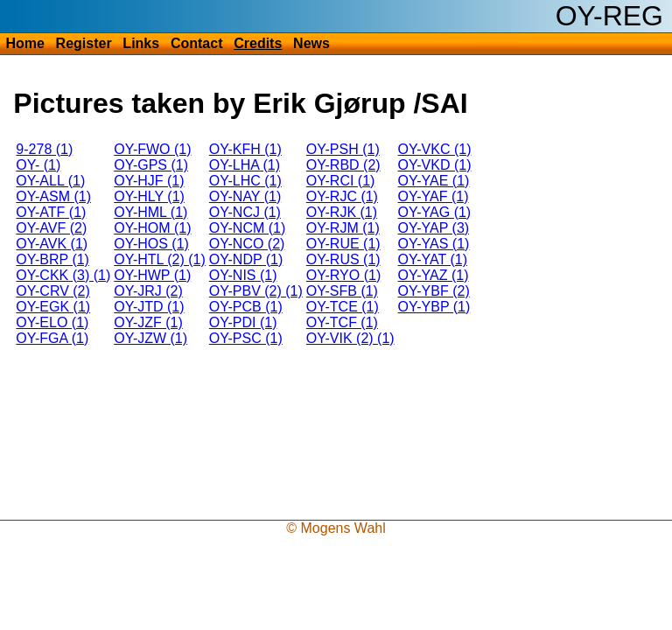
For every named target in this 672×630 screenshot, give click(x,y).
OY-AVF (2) (51, 228)
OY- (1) (38, 165)
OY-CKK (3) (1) (63, 275)
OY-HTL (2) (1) (160, 259)
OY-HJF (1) (149, 181)
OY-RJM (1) (343, 228)
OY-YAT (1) (433, 259)
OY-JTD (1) (149, 307)
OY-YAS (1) (434, 244)
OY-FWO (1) (152, 149)
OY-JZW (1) (150, 338)
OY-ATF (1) (51, 212)
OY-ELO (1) (52, 322)
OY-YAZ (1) (434, 275)
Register (84, 43)
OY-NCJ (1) (245, 212)
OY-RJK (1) (342, 212)
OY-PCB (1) (246, 307)
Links (141, 43)
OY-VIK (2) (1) (350, 338)
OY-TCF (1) (342, 322)
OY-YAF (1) (434, 196)
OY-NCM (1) (247, 228)
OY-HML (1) (150, 212)
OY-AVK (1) (52, 244)
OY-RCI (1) (341, 181)
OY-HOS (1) (151, 244)
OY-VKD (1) (435, 165)
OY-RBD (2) (343, 165)
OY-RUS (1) (343, 259)
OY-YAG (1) (435, 212)
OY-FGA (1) (52, 338)
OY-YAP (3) (434, 228)
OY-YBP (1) (434, 307)
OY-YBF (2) (434, 291)
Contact (197, 43)
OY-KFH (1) (245, 149)
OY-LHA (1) (245, 165)
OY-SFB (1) (342, 291)
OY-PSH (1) (343, 149)
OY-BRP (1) (52, 259)
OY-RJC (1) (342, 196)
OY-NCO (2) (247, 244)
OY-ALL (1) (50, 181)
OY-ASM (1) (53, 196)
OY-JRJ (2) (148, 291)
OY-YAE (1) (434, 181)
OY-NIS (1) (243, 275)
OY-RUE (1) (343, 244)
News (311, 43)
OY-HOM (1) (152, 228)
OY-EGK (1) (53, 307)
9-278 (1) (44, 149)
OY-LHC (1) (245, 181)
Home (24, 43)
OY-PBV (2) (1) (256, 291)
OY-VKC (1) (435, 149)
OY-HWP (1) (152, 275)
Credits (258, 43)
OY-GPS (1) (151, 165)
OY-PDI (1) (243, 322)
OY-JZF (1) (148, 322)
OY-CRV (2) (52, 291)
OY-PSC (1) (246, 338)
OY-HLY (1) (149, 196)
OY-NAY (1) (245, 196)
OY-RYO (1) (343, 275)
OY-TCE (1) (343, 307)
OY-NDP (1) (246, 259)
